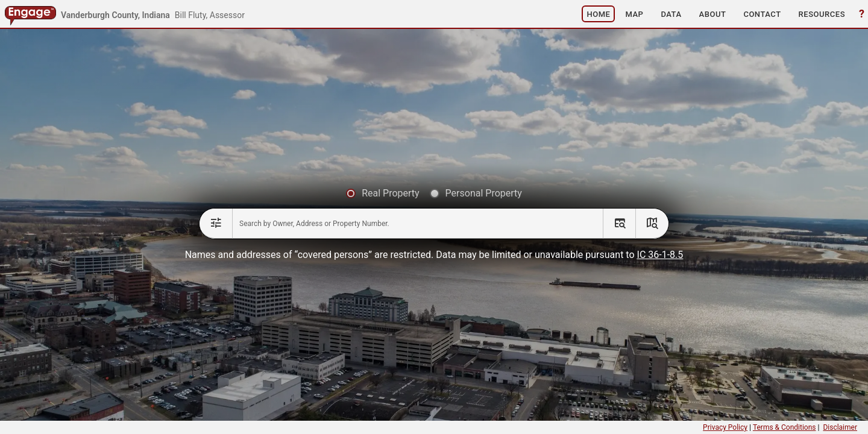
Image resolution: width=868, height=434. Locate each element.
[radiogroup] (434, 194)
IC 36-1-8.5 (660, 255)
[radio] (382, 194)
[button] (598, 14)
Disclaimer (840, 427)
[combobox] (418, 224)
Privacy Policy (725, 427)
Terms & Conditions (785, 427)
